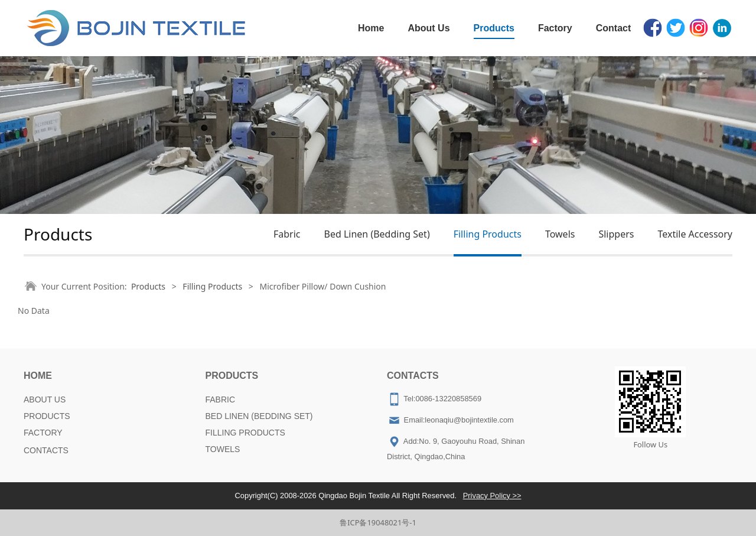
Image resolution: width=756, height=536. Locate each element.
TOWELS (223, 449)
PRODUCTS (47, 416)
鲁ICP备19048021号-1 (378, 522)
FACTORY (43, 433)
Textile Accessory (695, 234)
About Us (428, 28)
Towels (560, 234)
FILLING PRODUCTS (245, 433)
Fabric (287, 234)
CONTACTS (46, 450)
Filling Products (488, 234)
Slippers (616, 234)
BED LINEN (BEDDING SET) (259, 416)
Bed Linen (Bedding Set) (377, 234)
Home (371, 28)
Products (494, 28)
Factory (555, 28)
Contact (614, 28)
